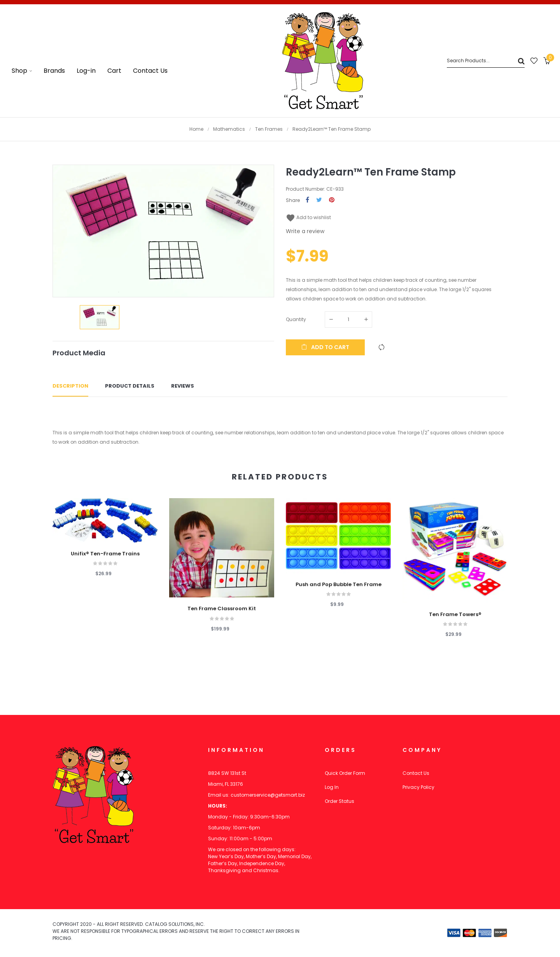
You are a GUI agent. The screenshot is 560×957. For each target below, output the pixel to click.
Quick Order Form (345, 773)
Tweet (319, 200)
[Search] (486, 61)
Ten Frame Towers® (455, 615)
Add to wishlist (308, 217)
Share (307, 200)
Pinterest (332, 200)
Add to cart (325, 347)
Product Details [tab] (130, 386)
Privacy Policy (418, 787)
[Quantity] (348, 320)
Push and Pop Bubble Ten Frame (339, 585)
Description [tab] (70, 386)
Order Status (339, 801)
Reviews (183, 386)
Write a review (305, 231)
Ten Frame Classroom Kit (222, 609)
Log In (332, 787)
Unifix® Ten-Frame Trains (105, 554)
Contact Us (416, 773)
